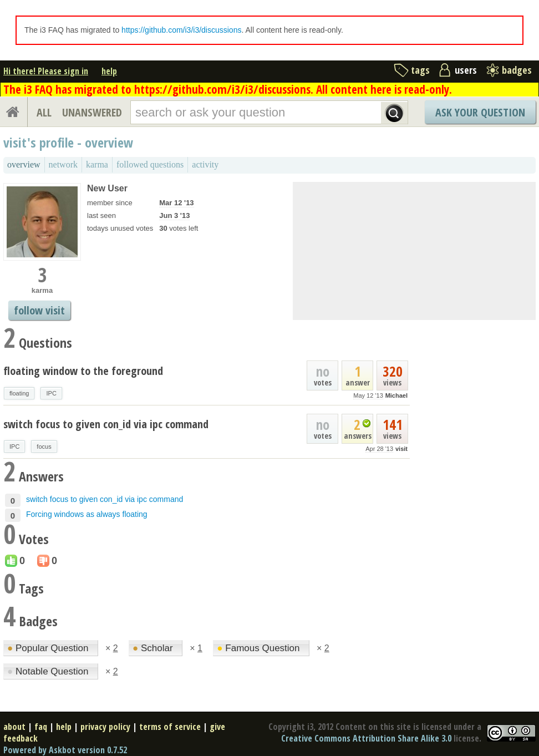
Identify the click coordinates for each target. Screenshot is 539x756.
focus (44, 447)
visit (401, 449)
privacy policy (105, 727)
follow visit (39, 310)
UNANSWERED (92, 112)
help (109, 71)
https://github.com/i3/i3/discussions (181, 30)
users (466, 70)
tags (420, 70)
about (14, 727)
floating (19, 393)
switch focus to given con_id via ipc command (106, 424)
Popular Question (49, 648)
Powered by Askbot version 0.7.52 (65, 750)
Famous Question (260, 648)
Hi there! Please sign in (46, 71)
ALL (44, 112)
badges (517, 70)
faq (41, 727)
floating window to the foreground (83, 371)
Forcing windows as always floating (87, 514)
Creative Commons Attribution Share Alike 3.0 (366, 738)
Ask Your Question (480, 112)
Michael (396, 395)
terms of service (170, 727)
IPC (51, 393)
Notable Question (49, 671)
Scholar (154, 648)
